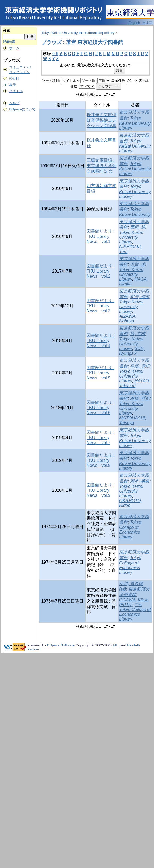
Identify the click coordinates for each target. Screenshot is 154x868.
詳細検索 (9, 42)
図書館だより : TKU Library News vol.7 (100, 437)
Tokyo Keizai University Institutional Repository (78, 33)
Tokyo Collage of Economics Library (130, 530)
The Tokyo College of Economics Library (135, 612)
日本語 (147, 23)
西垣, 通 (138, 227)
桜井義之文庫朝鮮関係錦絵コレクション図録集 (101, 120)
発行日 (14, 78)
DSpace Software (61, 645)
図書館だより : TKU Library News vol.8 (100, 460)
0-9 (55, 54)
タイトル (16, 91)
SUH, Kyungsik (132, 351)
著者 (12, 85)
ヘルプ (14, 103)
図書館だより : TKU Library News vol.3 (100, 306)
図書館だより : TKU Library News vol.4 (100, 340)
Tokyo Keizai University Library (135, 123)
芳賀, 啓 (138, 264)
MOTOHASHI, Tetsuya (133, 420)
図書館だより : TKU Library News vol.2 (100, 271)
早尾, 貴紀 (140, 366)
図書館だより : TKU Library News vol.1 (100, 236)
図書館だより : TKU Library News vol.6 (100, 408)
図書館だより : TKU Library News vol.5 (100, 373)
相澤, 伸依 (140, 297)
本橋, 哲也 (140, 398)
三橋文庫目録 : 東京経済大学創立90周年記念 (101, 166)
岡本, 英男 (140, 481)
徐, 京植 (138, 334)
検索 (7, 31)
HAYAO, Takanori (135, 383)
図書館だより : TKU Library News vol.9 (100, 490)
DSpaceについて (22, 109)
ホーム (14, 48)
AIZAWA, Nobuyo (128, 319)
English (134, 23)
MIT (116, 645)
